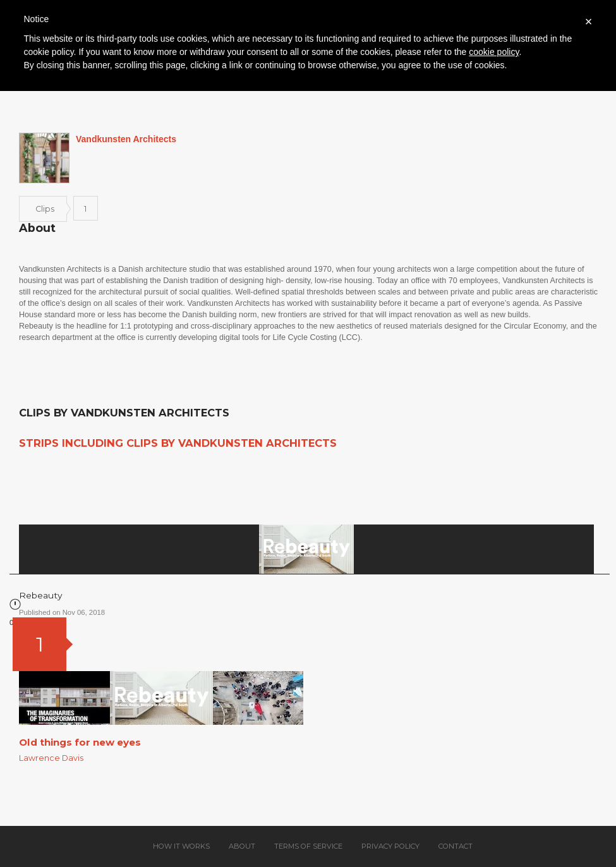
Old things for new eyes (80, 742)
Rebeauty (41, 595)
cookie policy (494, 52)
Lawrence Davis (51, 758)
